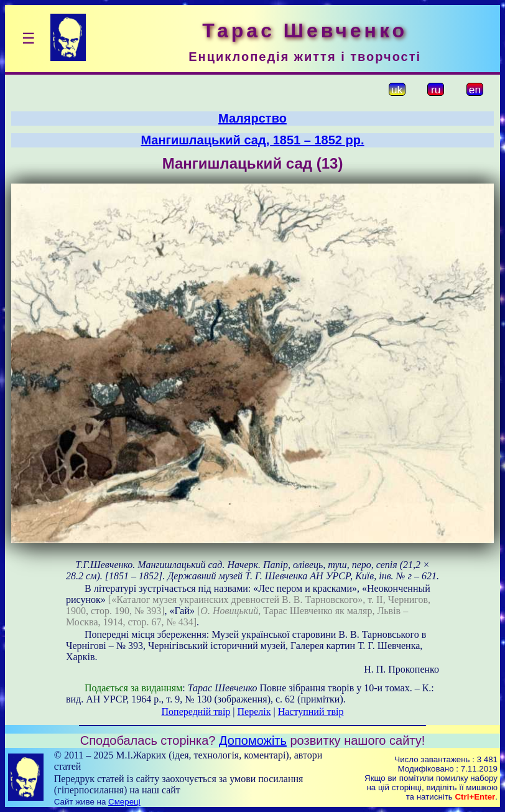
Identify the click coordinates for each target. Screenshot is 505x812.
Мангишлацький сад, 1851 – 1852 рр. (252, 140)
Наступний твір (311, 712)
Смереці (124, 802)
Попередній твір (196, 712)
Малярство (253, 118)
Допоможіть (253, 740)
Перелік (254, 712)
